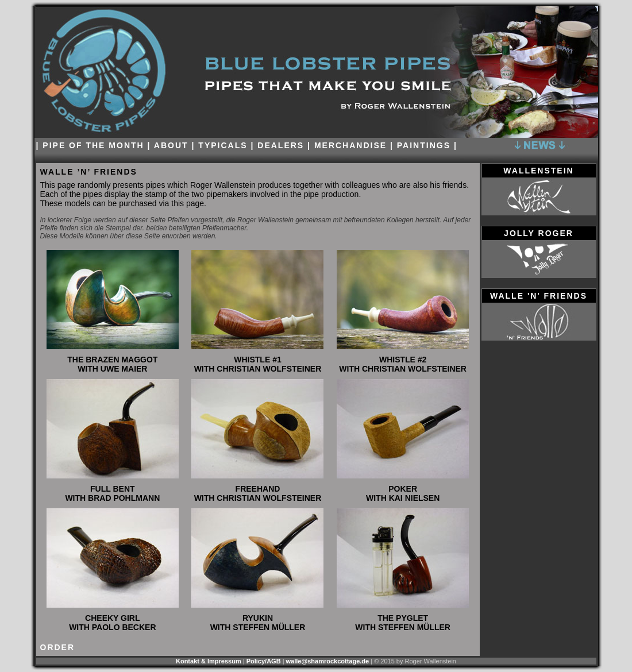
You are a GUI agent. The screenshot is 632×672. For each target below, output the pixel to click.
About (173, 145)
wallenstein (538, 171)
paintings (424, 145)
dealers (281, 145)
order (58, 647)
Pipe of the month (93, 145)
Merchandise (350, 145)
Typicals (223, 145)
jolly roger (539, 233)
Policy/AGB (264, 661)
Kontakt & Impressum (209, 661)
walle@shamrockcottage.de (328, 661)
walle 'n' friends (539, 296)
